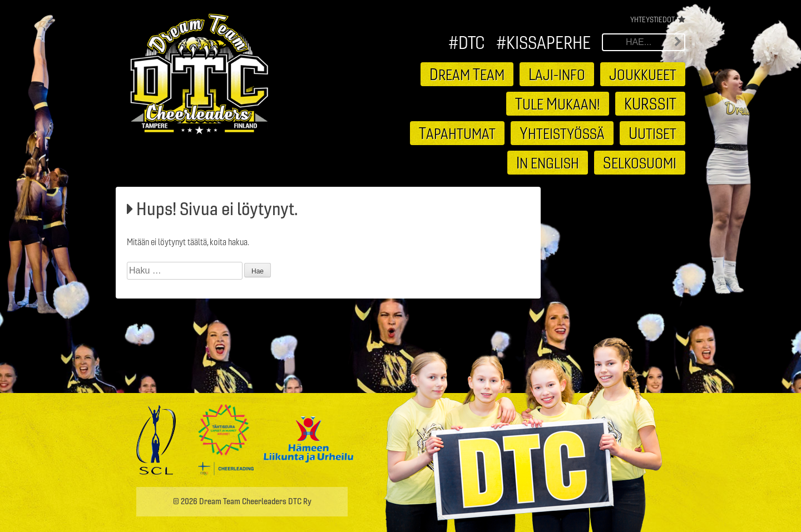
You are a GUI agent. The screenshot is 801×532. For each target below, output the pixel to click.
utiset (652, 133)
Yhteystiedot (652, 19)
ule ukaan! (558, 103)
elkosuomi (640, 162)
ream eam (467, 74)
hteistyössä (562, 133)
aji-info (557, 74)
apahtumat (457, 133)
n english (548, 162)
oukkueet (643, 74)
